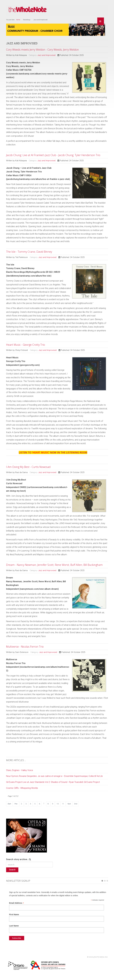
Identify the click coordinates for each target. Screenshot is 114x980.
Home (18, 20)
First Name (14, 914)
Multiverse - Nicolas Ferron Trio (25, 647)
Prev (16, 804)
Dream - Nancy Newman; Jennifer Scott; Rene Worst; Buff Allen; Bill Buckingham (54, 565)
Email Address (17, 903)
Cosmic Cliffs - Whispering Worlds (22, 788)
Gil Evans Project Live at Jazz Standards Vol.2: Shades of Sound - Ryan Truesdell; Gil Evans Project (53, 782)
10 (58, 804)
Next (69, 804)
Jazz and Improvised (46, 55)
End (76, 804)
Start (9, 804)
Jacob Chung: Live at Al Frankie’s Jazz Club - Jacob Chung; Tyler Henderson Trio (53, 155)
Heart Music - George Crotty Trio (26, 345)
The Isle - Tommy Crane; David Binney (29, 252)
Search (12, 870)
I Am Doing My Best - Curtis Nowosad (28, 467)
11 (63, 804)
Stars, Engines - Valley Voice (20, 770)
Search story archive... (18, 859)
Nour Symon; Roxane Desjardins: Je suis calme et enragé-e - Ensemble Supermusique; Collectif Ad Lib (54, 776)
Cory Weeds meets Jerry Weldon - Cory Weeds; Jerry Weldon (42, 50)
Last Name (14, 926)
